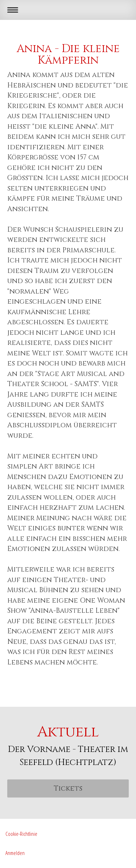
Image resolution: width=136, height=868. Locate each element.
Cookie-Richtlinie (21, 834)
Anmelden (15, 853)
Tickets (68, 788)
